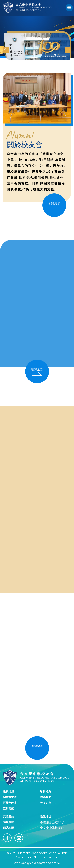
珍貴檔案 (46, 791)
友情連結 (8, 816)
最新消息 (8, 791)
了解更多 (54, 205)
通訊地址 (46, 816)
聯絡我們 (46, 797)
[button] (55, 55)
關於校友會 (10, 797)
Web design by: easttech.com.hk (37, 863)
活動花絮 (8, 809)
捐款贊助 (8, 822)
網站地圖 (8, 828)
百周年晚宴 (10, 803)
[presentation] (6, 50)
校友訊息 (46, 803)
